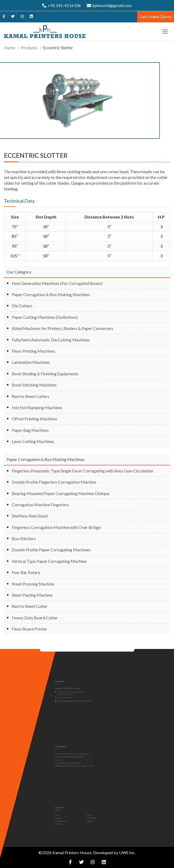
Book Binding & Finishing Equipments (45, 374)
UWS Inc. (127, 853)
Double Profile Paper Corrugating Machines (51, 550)
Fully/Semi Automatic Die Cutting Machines (51, 340)
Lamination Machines (31, 362)
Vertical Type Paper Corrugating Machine (49, 561)
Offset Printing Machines (34, 419)
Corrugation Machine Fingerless (40, 505)
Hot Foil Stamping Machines (37, 407)
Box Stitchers (24, 538)
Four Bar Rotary (26, 572)
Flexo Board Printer (29, 629)
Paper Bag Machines (30, 430)
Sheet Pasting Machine (32, 595)
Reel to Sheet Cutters (31, 396)
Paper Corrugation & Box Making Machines (51, 294)
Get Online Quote (156, 17)
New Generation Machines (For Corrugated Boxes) (57, 283)
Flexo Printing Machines (33, 351)
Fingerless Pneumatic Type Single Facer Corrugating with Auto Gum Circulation (82, 471)
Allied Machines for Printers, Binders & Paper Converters (62, 328)
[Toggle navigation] (165, 32)
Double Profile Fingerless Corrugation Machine (54, 482)
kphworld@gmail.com (109, 5)
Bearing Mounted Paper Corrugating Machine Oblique (61, 493)
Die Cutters (22, 306)
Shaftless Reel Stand (30, 516)
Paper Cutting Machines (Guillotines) (45, 317)
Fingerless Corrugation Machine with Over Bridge (56, 527)
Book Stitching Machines (34, 385)
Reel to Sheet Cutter (30, 606)
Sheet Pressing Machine (33, 584)
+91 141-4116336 (62, 5)
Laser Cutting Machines (33, 441)
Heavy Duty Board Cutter (35, 618)
